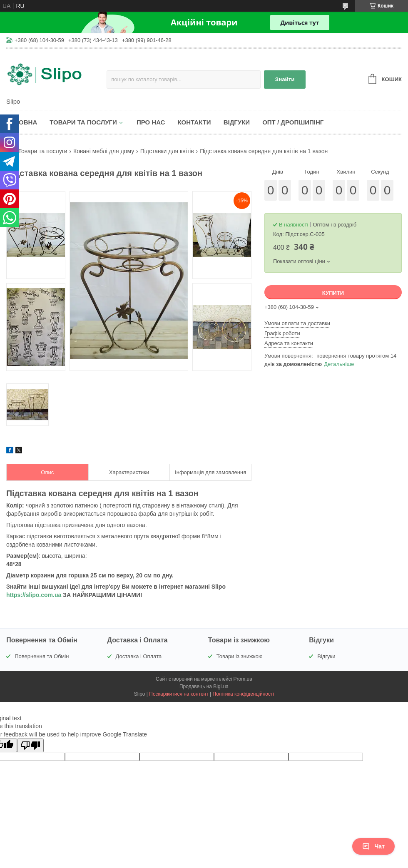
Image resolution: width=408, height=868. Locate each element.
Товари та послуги (83, 122)
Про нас (151, 122)
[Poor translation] (30, 745)
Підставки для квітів (167, 151)
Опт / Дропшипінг (293, 122)
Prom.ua (243, 679)
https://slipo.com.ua (34, 595)
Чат (373, 846)
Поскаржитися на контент (179, 694)
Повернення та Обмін (42, 656)
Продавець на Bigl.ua (204, 686)
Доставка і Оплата (139, 656)
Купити (333, 293)
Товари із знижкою (240, 656)
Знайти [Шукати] (285, 79)
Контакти (194, 122)
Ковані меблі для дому (104, 151)
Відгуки (237, 122)
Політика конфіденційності (244, 694)
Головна (22, 122)
